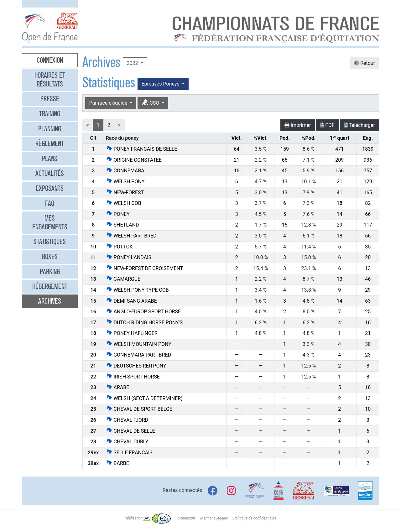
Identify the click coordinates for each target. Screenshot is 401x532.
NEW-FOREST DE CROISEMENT (145, 268)
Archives (50, 301)
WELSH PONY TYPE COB (137, 290)
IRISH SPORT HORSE (133, 377)
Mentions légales (214, 518)
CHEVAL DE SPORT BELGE (139, 409)
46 (368, 279)
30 (368, 344)
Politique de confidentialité (255, 518)
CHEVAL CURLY (127, 442)
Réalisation (148, 518)
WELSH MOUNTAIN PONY (139, 344)
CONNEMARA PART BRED (138, 355)
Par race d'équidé (109, 103)
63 (368, 301)
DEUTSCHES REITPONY (136, 366)
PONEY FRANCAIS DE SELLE (142, 149)
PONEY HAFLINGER (132, 333)
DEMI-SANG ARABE (131, 301)
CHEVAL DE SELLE (130, 431)
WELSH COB (124, 203)
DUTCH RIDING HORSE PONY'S (144, 323)
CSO (151, 103)
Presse (50, 99)
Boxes (50, 257)
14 (340, 214)
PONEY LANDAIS (129, 257)
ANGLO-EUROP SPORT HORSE (143, 312)
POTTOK (119, 247)
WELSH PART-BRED (131, 236)
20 (368, 257)
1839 (368, 149)
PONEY (118, 214)
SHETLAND (122, 225)
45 (284, 171)
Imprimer (298, 125)
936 (368, 160)
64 (237, 149)
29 (340, 225)
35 (368, 247)
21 (237, 160)
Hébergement (50, 286)
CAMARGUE (123, 279)
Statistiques (50, 242)
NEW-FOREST (125, 193)
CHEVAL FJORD (127, 420)
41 (340, 193)
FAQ (50, 203)
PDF (327, 125)
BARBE (117, 463)
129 (368, 182)
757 (368, 171)
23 (368, 355)
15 (284, 225)
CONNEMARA (125, 171)
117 (368, 225)
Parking (50, 272)
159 (285, 149)
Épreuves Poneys (161, 84)
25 (368, 312)
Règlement (50, 143)
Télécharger (359, 125)
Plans (50, 159)
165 (368, 193)
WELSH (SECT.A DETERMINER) (144, 398)
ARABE (118, 387)
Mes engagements (50, 222)
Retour (365, 63)
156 (339, 171)
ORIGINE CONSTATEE (134, 160)
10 (368, 409)
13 (284, 182)
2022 (133, 63)
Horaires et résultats (50, 80)
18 (340, 203)
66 (284, 160)
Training (50, 114)
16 (237, 171)
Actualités (50, 173)
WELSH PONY (125, 182)
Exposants (50, 188)
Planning (50, 129)
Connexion (50, 60)
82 (368, 203)
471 (339, 149)
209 (339, 160)
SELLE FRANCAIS (129, 453)
